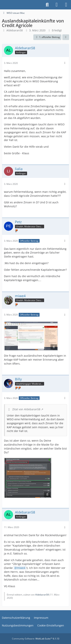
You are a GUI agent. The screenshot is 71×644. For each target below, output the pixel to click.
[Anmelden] (57, 5)
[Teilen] (66, 37)
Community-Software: (36, 639)
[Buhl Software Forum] (2, 5)
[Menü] (66, 5)
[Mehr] (65, 63)
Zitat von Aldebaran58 (26, 409)
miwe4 (21, 568)
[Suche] (47, 5)
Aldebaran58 (15, 30)
